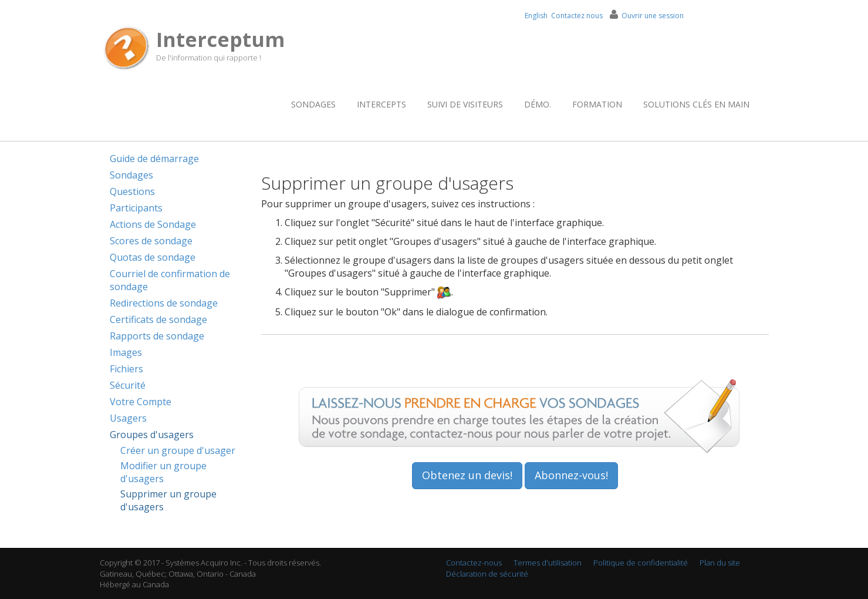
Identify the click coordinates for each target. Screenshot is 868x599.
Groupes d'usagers (152, 435)
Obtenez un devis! (467, 475)
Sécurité (128, 385)
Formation (597, 104)
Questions (132, 191)
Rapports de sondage (157, 336)
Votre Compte (141, 402)
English (536, 16)
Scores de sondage (151, 241)
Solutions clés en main (696, 104)
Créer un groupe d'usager (178, 450)
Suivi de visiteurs (465, 104)
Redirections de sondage (164, 303)
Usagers (128, 418)
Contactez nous (577, 16)
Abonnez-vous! (571, 475)
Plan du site (720, 563)
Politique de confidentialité (641, 563)
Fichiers (126, 369)
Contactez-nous (474, 563)
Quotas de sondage (153, 257)
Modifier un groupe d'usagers (163, 472)
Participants (136, 208)
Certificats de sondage (158, 319)
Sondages (313, 104)
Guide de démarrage (154, 159)
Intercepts (381, 104)
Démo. (538, 104)
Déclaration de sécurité (487, 574)
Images (126, 352)
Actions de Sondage (153, 224)
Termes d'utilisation (548, 563)
